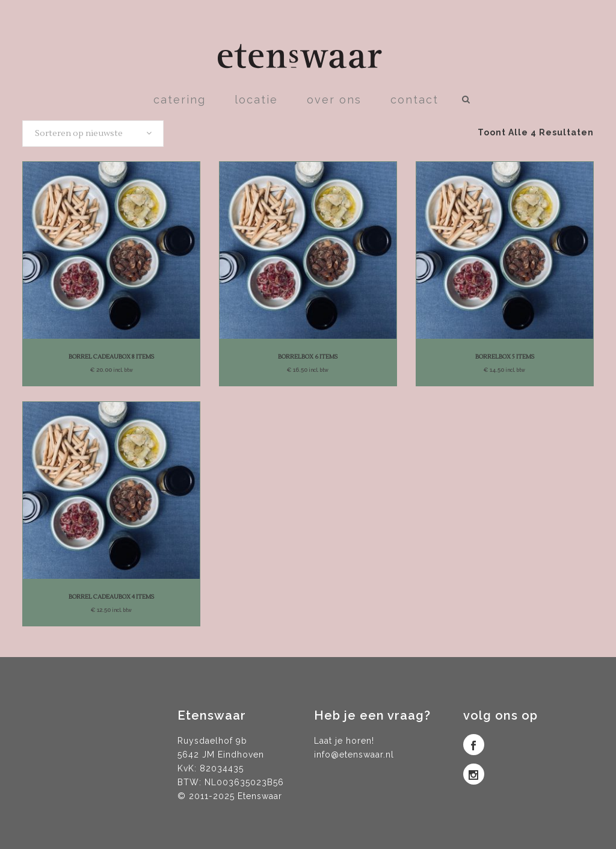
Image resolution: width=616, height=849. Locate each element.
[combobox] (93, 134)
